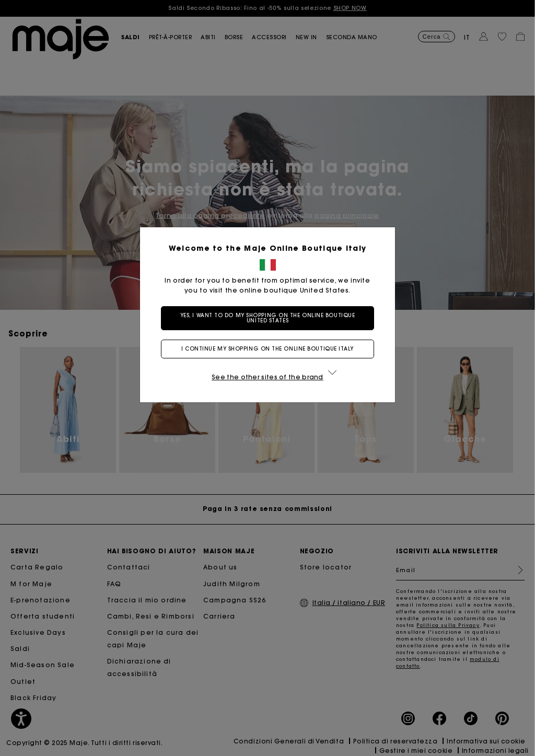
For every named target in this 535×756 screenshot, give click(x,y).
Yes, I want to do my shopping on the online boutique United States (268, 318)
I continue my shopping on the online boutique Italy (267, 349)
